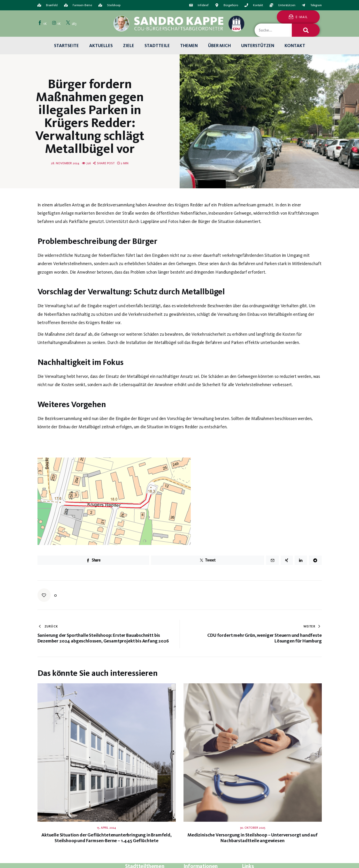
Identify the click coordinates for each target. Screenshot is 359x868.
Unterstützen (258, 46)
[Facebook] (43, 24)
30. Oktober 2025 (253, 828)
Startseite (66, 46)
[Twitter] (72, 24)
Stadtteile (157, 46)
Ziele (129, 46)
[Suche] (306, 30)
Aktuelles (101, 46)
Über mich (219, 46)
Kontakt (295, 46)
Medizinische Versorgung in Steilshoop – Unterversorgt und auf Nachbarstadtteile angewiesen (253, 838)
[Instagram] (57, 24)
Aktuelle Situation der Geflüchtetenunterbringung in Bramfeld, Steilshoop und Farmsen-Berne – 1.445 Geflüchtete (106, 838)
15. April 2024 (106, 828)
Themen (189, 46)
